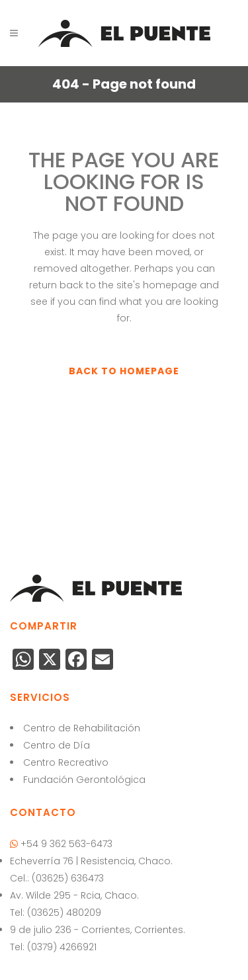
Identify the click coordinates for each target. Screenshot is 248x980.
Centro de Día (57, 745)
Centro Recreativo (66, 762)
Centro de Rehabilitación (82, 728)
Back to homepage (124, 371)
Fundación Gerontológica (84, 780)
